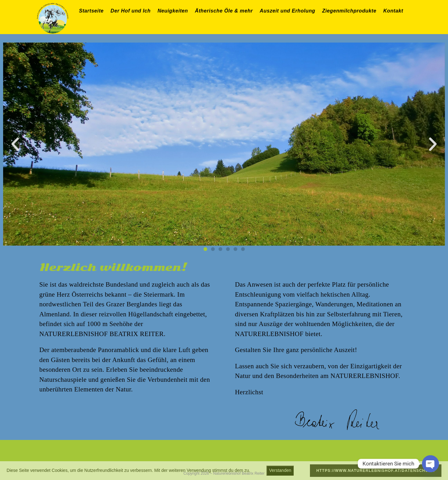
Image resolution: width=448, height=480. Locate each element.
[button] (15, 144)
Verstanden (280, 470)
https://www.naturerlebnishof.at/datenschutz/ (376, 471)
